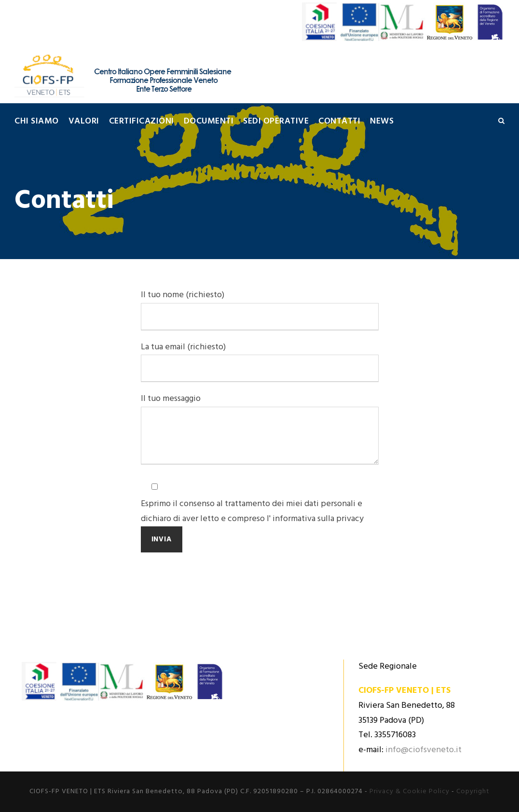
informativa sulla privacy (318, 519)
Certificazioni (142, 121)
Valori (84, 121)
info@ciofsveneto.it (423, 750)
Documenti (209, 121)
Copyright (473, 791)
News (382, 121)
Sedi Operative (276, 121)
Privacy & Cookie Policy (410, 791)
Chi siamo (37, 121)
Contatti (339, 121)
